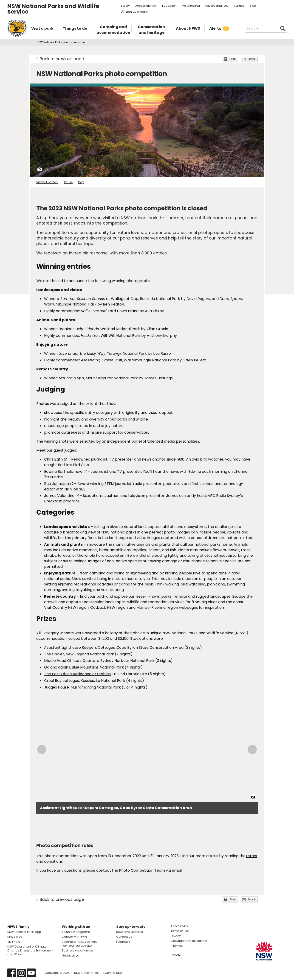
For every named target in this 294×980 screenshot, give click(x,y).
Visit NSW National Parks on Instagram (21, 973)
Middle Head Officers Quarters (71, 661)
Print (233, 59)
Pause (68, 182)
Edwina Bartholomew (65, 471)
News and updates (130, 932)
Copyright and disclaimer (189, 941)
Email (252, 59)
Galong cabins (57, 667)
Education (169, 6)
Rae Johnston (59, 484)
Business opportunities (78, 950)
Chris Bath (56, 459)
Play (81, 182)
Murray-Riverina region (157, 607)
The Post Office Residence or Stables (77, 674)
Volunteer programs (76, 932)
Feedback (123, 942)
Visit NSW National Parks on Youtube (31, 973)
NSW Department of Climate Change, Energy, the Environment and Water (30, 950)
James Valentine (61, 496)
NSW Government (86, 973)
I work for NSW (113, 973)
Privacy (176, 936)
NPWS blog (15, 937)
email (177, 870)
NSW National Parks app (24, 932)
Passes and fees (217, 6)
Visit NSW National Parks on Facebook (12, 973)
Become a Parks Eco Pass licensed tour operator (80, 944)
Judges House (57, 687)
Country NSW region (71, 607)
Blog (253, 6)
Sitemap (177, 946)
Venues (239, 6)
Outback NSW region (109, 607)
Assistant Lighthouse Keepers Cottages (79, 647)
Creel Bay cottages (62, 681)
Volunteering (191, 6)
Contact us (124, 937)
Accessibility (179, 926)
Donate (176, 955)
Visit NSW (14, 942)
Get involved (71, 955)
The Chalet (54, 654)
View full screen (47, 182)
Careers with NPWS (75, 937)
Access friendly (146, 6)
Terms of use (180, 931)
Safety (125, 6)
